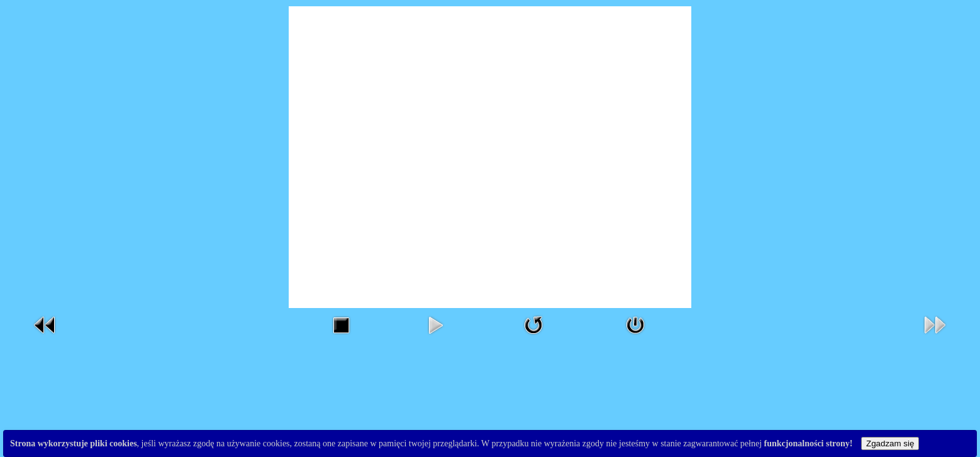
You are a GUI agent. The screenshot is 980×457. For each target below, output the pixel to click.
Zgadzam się (890, 443)
